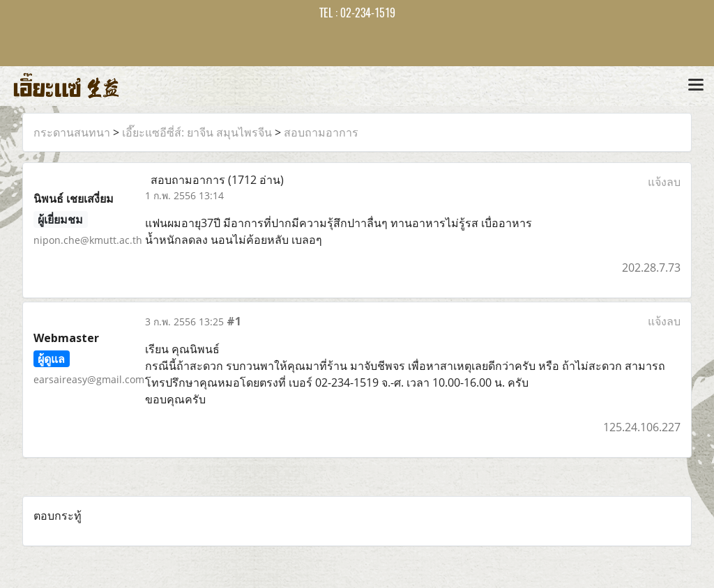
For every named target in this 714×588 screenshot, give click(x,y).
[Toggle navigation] (696, 86)
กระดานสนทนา (72, 132)
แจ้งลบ (664, 182)
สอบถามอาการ (321, 132)
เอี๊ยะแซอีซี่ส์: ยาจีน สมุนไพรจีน (197, 132)
